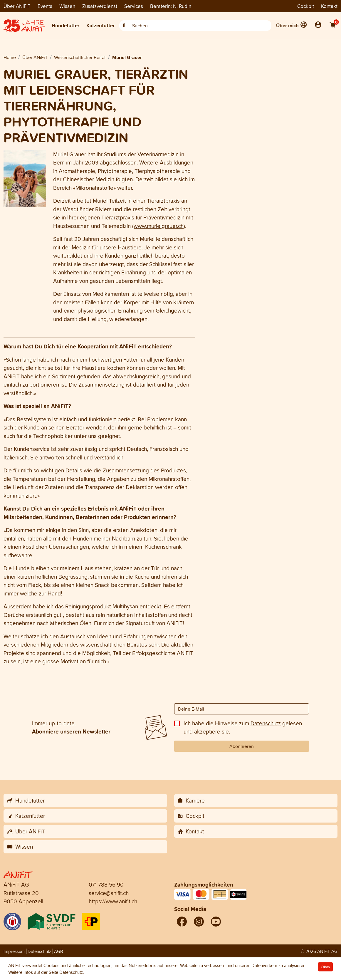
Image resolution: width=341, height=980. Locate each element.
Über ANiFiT (17, 6)
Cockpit (306, 6)
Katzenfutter (100, 25)
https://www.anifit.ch (113, 901)
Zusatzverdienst (100, 6)
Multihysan (125, 606)
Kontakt (329, 6)
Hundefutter (65, 25)
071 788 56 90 (106, 885)
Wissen (67, 6)
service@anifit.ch (109, 893)
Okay (325, 967)
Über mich (287, 25)
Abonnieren (242, 746)
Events (45, 6)
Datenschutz (266, 723)
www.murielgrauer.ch (159, 226)
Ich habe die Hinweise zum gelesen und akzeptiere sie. (243, 728)
